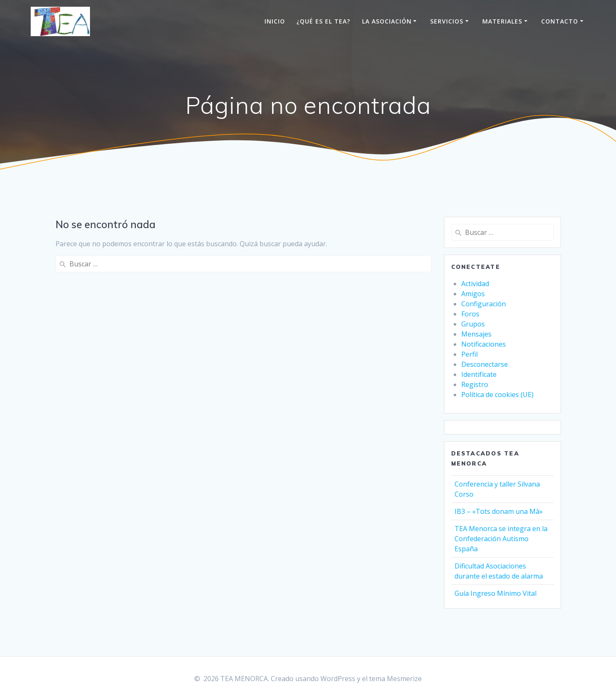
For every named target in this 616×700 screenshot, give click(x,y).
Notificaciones (484, 344)
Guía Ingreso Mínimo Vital (496, 593)
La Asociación (387, 21)
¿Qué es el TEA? (323, 21)
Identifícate (479, 374)
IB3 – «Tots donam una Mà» (499, 511)
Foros (470, 314)
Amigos (473, 294)
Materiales (502, 21)
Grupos (473, 324)
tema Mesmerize (395, 679)
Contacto (560, 21)
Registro (475, 384)
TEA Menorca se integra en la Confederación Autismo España (501, 539)
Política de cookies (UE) (497, 395)
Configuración (484, 304)
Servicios (447, 21)
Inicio (275, 21)
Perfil (469, 354)
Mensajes (476, 334)
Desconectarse (485, 364)
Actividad (475, 284)
